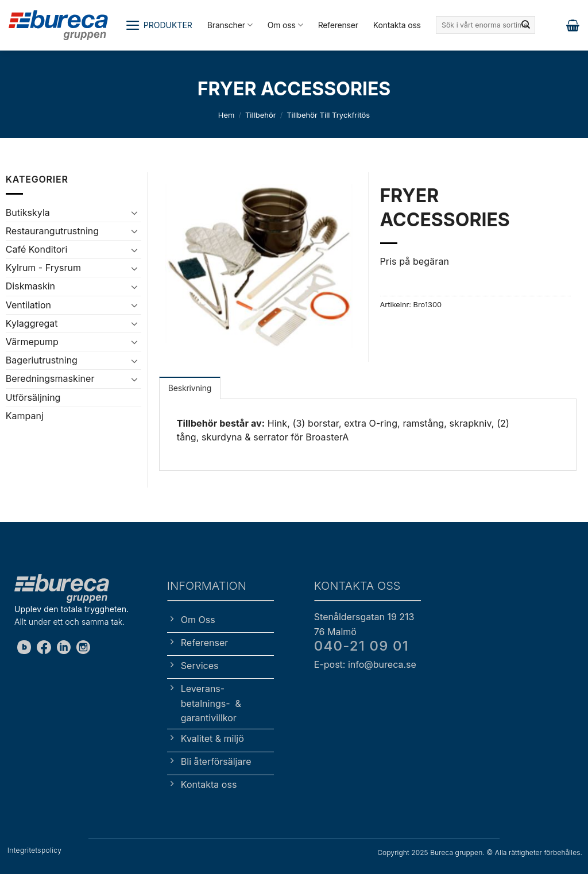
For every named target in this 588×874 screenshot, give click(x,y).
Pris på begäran (415, 261)
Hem (227, 115)
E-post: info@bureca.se (365, 664)
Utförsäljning (33, 397)
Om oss (285, 25)
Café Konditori (37, 249)
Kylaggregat (32, 323)
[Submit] (525, 25)
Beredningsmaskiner (50, 378)
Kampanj (25, 416)
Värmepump (32, 342)
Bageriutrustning (42, 360)
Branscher (230, 25)
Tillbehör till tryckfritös (328, 115)
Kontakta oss (397, 25)
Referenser (338, 25)
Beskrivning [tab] (190, 388)
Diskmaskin (30, 286)
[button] (159, 25)
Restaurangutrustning (52, 231)
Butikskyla (28, 212)
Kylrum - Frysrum (43, 268)
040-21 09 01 (361, 646)
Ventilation (28, 305)
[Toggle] (134, 212)
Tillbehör (261, 115)
